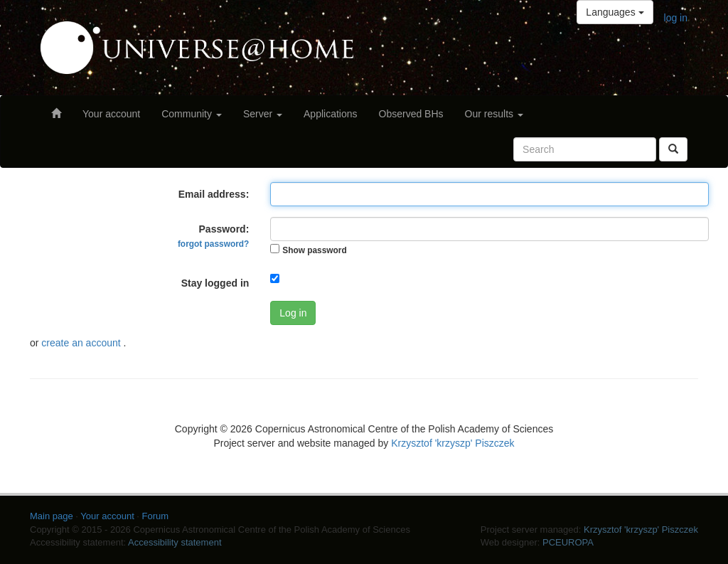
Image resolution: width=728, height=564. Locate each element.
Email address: (214, 194)
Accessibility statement (175, 542)
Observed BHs (411, 114)
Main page (52, 516)
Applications (331, 114)
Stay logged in (215, 283)
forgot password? (213, 244)
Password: (213, 236)
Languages (615, 12)
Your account (111, 114)
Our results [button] (494, 114)
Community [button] (192, 114)
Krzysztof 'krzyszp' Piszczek (453, 443)
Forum (156, 516)
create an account (82, 343)
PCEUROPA (568, 542)
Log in (293, 313)
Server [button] (263, 114)
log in (676, 18)
